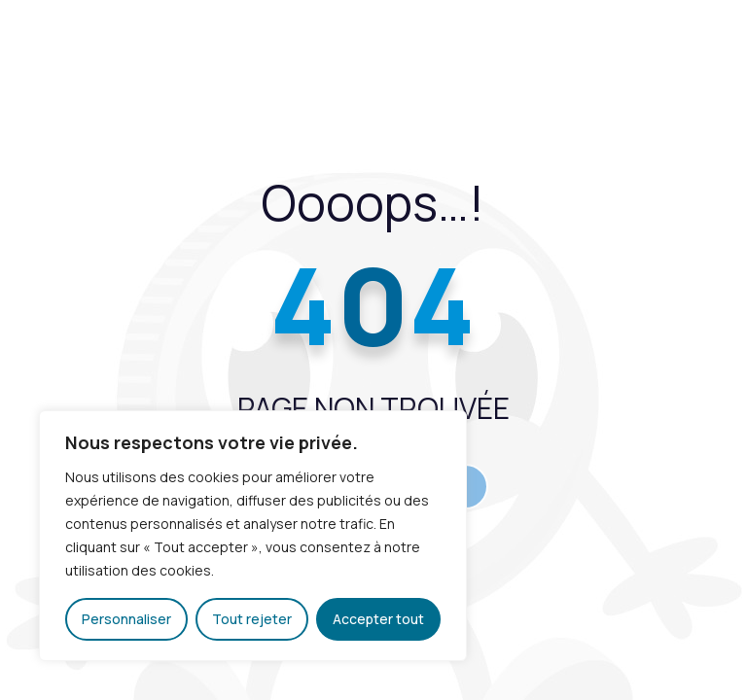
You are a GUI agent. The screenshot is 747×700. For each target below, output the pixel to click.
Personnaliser (126, 619)
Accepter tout (378, 619)
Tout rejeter (252, 619)
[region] (253, 536)
